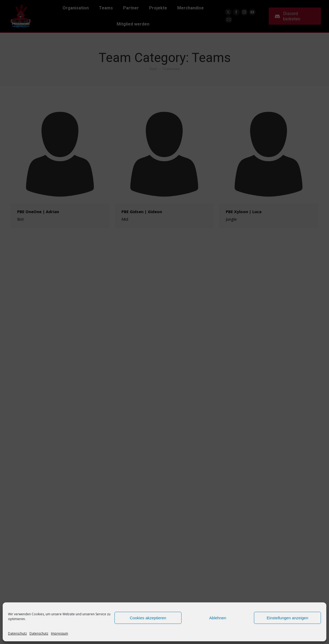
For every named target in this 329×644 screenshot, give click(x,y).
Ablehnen (218, 618)
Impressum (60, 633)
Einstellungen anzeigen (287, 618)
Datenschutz (17, 633)
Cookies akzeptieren (148, 618)
